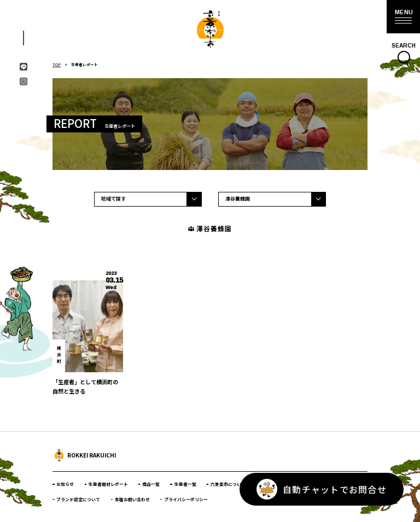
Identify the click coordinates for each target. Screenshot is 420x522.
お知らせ (65, 484)
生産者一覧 (185, 484)
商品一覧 (151, 484)
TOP (57, 64)
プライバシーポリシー (186, 499)
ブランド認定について (78, 499)
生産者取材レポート (108, 484)
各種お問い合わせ (132, 499)
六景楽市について (228, 484)
